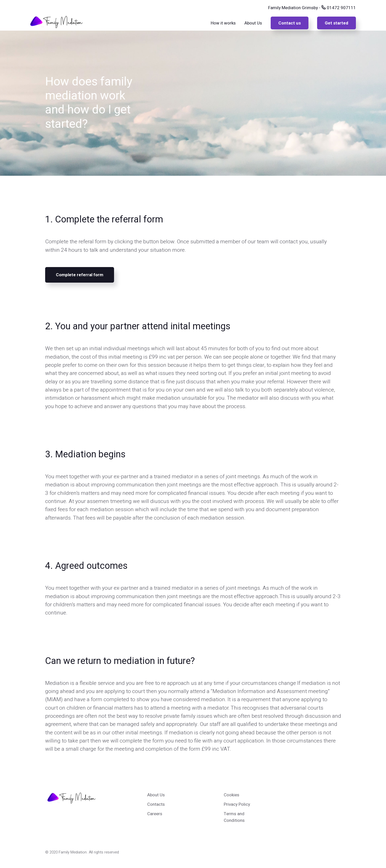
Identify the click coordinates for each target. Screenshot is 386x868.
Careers (155, 814)
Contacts (156, 804)
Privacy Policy (237, 804)
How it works (223, 23)
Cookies (232, 795)
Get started (337, 23)
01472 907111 (339, 8)
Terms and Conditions (234, 817)
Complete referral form (80, 275)
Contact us (290, 23)
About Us (253, 23)
